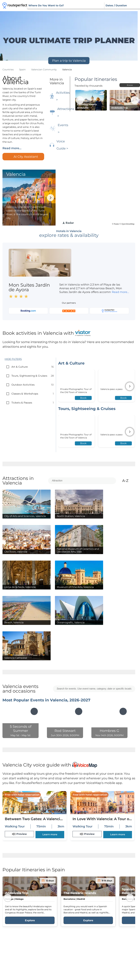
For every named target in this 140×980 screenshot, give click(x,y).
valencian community (44, 70)
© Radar (116, 224)
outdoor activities (23, 385)
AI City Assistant (23, 157)
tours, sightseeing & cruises (29, 376)
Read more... (12, 148)
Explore (30, 920)
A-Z (128, 481)
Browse (130, 85)
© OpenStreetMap (127, 224)
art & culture (20, 367)
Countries (8, 70)
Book (83, 398)
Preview (19, 834)
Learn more (50, 834)
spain (22, 70)
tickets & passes (22, 403)
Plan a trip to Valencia (69, 61)
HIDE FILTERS (13, 359)
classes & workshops (25, 394)
